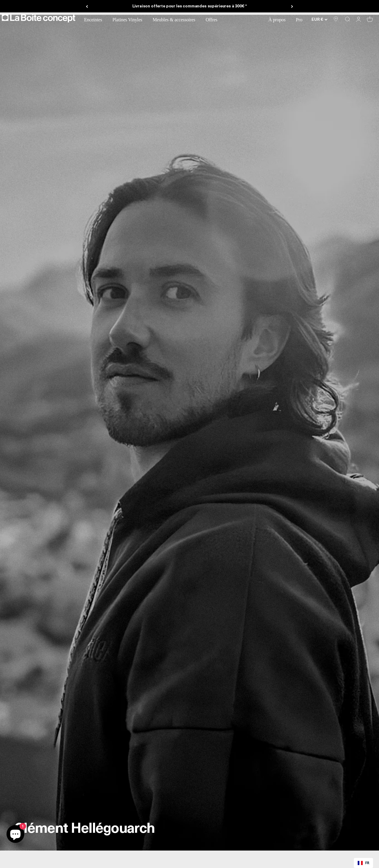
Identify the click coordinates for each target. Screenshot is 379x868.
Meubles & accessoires (176, 20)
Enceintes (95, 20)
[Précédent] (87, 6)
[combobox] (363, 863)
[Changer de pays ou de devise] (319, 19)
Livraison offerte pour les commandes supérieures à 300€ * (190, 6)
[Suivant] (292, 6)
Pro (301, 20)
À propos (279, 20)
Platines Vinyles (130, 20)
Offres (214, 20)
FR (364, 863)
